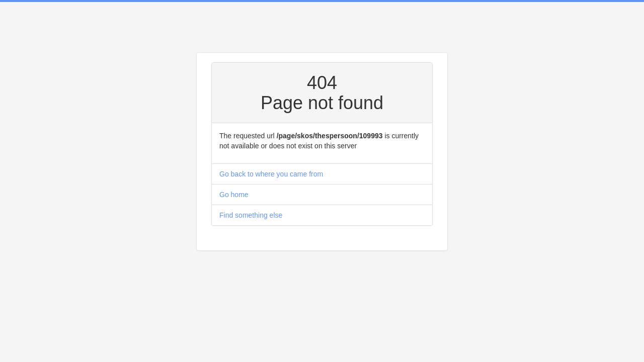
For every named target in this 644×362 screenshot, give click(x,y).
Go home (234, 195)
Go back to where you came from (271, 174)
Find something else (251, 215)
